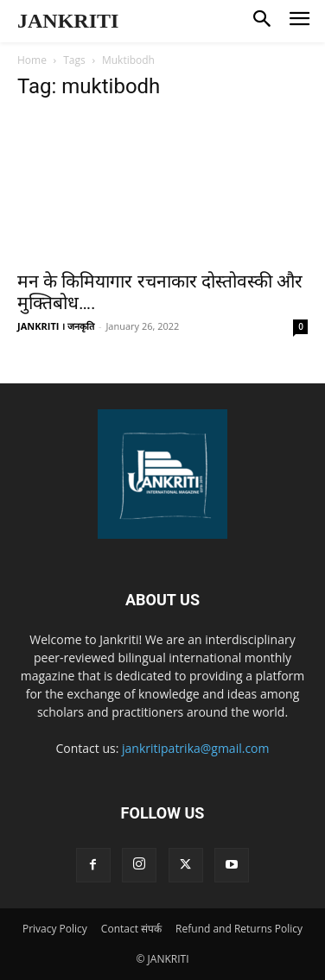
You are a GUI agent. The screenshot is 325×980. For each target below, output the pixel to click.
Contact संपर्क (131, 929)
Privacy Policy (55, 929)
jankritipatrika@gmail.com (196, 748)
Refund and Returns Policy (239, 929)
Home (32, 60)
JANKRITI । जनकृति (56, 326)
